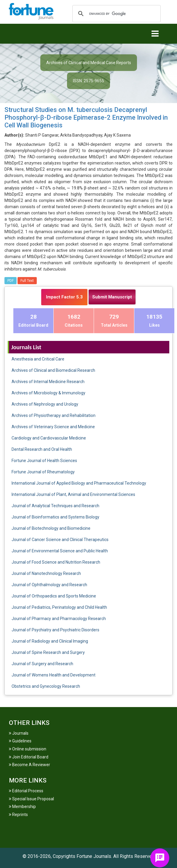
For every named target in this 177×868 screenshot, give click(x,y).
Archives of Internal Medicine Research (48, 382)
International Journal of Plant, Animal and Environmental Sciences (73, 494)
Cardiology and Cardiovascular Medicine (49, 438)
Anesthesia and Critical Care (38, 359)
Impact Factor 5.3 (64, 297)
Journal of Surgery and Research (42, 664)
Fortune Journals (94, 856)
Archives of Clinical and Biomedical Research (53, 370)
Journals (19, 733)
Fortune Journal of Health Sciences (44, 461)
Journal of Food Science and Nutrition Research (56, 562)
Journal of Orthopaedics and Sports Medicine (54, 596)
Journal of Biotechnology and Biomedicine (51, 528)
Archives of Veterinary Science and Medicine (53, 427)
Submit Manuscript (112, 297)
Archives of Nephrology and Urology (45, 404)
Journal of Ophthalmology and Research (49, 585)
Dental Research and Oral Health (42, 449)
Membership (22, 807)
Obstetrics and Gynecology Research (46, 686)
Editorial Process (26, 791)
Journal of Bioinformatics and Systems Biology (55, 517)
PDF (11, 281)
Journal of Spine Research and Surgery (48, 652)
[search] (116, 14)
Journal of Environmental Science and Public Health (60, 551)
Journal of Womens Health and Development (54, 675)
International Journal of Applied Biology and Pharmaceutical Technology (79, 483)
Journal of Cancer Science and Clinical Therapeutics (60, 540)
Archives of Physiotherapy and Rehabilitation (54, 415)
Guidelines (20, 741)
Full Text (27, 281)
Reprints (18, 815)
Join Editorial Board (29, 757)
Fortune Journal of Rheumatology (43, 472)
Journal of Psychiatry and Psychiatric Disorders (55, 630)
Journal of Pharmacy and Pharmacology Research (59, 619)
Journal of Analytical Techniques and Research (55, 506)
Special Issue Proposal (31, 799)
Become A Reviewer (29, 765)
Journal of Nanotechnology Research (46, 573)
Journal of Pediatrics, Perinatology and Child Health (59, 607)
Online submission (28, 749)
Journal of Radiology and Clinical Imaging (50, 641)
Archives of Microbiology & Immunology (48, 393)
